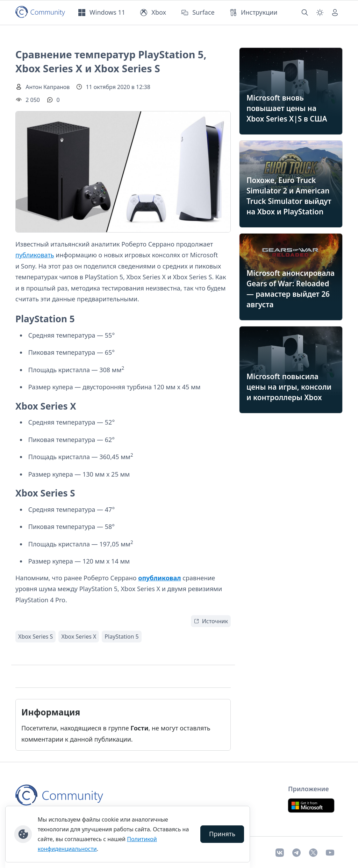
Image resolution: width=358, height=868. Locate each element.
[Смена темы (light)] (320, 13)
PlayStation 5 (121, 637)
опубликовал (159, 578)
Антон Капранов (48, 87)
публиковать (35, 255)
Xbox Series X (79, 637)
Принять (222, 834)
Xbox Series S (35, 637)
